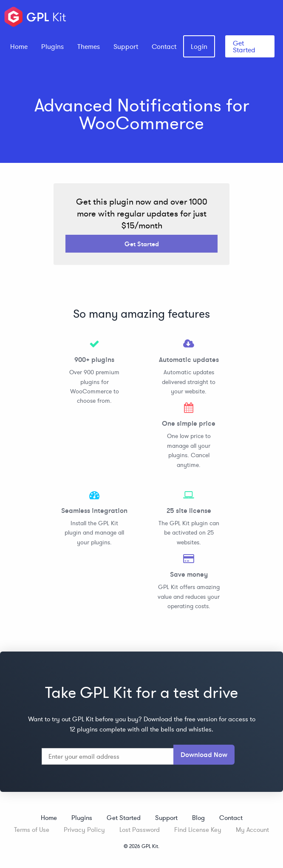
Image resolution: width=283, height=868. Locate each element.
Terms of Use (32, 830)
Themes (89, 46)
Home (19, 46)
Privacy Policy (84, 830)
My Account (252, 830)
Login (199, 46)
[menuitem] (19, 46)
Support (126, 46)
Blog (198, 818)
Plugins (52, 46)
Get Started (244, 46)
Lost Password (140, 830)
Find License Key (198, 830)
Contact (164, 46)
